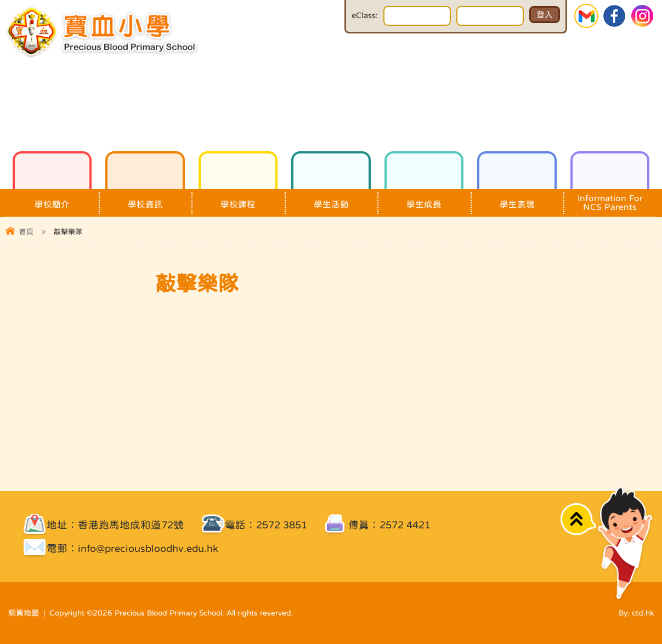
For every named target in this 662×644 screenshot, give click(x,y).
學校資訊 (145, 199)
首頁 (26, 232)
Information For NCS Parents (610, 200)
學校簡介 (52, 199)
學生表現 (517, 199)
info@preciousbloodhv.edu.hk (148, 548)
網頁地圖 (24, 613)
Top (578, 519)
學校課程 (238, 199)
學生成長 (424, 199)
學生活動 (331, 199)
